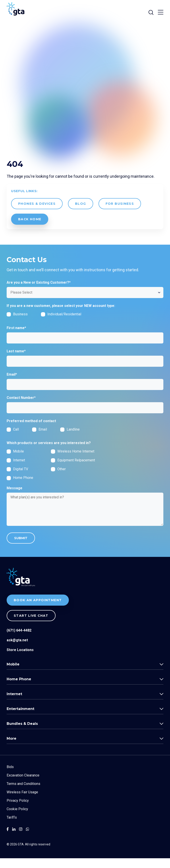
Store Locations (20, 660)
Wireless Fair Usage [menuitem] (22, 802)
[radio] (19, 439)
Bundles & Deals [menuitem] (22, 733)
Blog (81, 213)
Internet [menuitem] (14, 704)
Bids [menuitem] (10, 777)
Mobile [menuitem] (13, 674)
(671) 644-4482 (19, 640)
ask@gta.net (17, 650)
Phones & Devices (37, 213)
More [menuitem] (12, 748)
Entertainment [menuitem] (20, 719)
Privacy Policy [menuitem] (18, 810)
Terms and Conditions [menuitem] (23, 793)
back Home (30, 229)
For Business (120, 213)
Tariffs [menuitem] (12, 827)
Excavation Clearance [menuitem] (23, 785)
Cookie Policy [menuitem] (17, 819)
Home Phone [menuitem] (19, 689)
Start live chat (31, 625)
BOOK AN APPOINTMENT (38, 610)
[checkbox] (51, 326)
